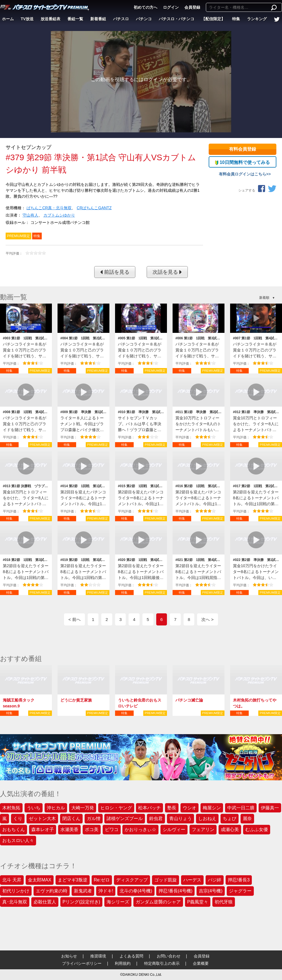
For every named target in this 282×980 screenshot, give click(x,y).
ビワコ (112, 829)
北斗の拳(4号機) (136, 891)
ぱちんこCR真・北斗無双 (49, 208)
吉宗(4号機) (211, 891)
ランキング (257, 19)
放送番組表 (50, 19)
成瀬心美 (230, 829)
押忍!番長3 (239, 880)
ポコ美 (92, 829)
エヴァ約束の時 (52, 891)
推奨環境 (98, 956)
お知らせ (69, 956)
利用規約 (123, 963)
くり (18, 818)
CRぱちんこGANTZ (94, 208)
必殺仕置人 (45, 902)
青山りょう (180, 818)
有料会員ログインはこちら (243, 174)
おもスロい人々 (18, 840)
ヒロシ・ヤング (116, 808)
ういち (34, 808)
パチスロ (121, 19)
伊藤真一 (270, 808)
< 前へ (74, 619)
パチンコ (144, 19)
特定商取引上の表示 (162, 963)
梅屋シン (212, 808)
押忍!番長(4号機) (175, 891)
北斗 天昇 (12, 880)
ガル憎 (94, 818)
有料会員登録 (243, 149)
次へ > (207, 619)
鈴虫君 (156, 818)
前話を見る (115, 272)
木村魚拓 (11, 808)
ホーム (8, 19)
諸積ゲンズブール (125, 818)
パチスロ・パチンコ (177, 19)
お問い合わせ (169, 956)
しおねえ (207, 818)
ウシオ (190, 808)
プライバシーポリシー (82, 963)
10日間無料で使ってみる (242, 162)
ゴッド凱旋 (166, 880)
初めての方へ (146, 7)
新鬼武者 (83, 891)
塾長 (172, 808)
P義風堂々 (198, 902)
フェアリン (203, 829)
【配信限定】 (213, 19)
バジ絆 (215, 880)
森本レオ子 (43, 829)
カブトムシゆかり (59, 215)
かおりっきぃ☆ (140, 829)
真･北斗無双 (15, 902)
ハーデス (192, 880)
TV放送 (27, 19)
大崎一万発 (83, 808)
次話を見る (167, 272)
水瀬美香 (69, 829)
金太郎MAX (40, 880)
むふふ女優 (257, 829)
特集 (236, 19)
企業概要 (201, 963)
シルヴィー (174, 829)
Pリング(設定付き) (81, 902)
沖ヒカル (56, 808)
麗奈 (247, 818)
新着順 (264, 298)
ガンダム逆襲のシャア (158, 902)
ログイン (171, 7)
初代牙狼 (224, 902)
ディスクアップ (132, 880)
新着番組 (98, 19)
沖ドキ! (106, 891)
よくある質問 (131, 956)
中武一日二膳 (241, 808)
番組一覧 (75, 19)
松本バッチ (149, 808)
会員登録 (192, 7)
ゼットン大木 (42, 818)
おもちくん (14, 829)
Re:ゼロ (102, 880)
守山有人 (30, 215)
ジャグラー (240, 891)
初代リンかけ (16, 891)
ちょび (230, 818)
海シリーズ (118, 902)
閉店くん (71, 818)
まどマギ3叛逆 (73, 880)
